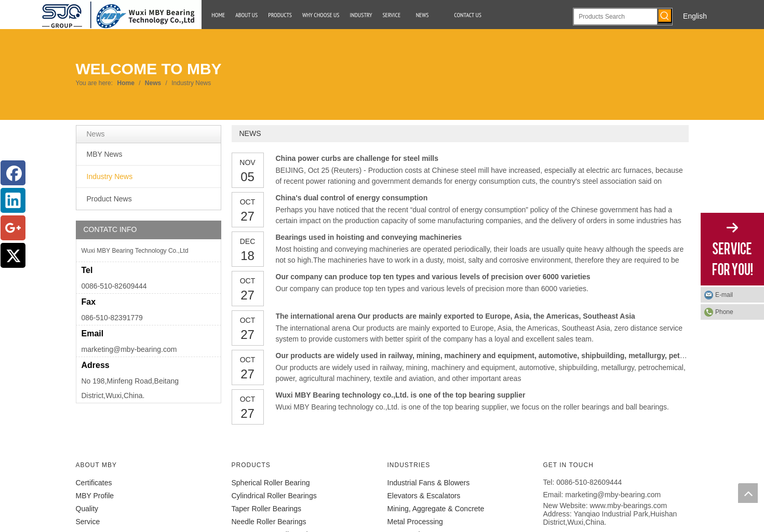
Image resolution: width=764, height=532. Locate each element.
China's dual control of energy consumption (352, 198)
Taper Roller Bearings (267, 509)
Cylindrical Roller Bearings (274, 496)
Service (88, 522)
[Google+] (13, 228)
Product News (109, 199)
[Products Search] (615, 17)
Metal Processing (415, 522)
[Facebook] (13, 173)
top (748, 493)
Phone (724, 312)
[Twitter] (13, 255)
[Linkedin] (13, 200)
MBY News (105, 154)
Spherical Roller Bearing (271, 483)
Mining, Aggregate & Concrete (436, 509)
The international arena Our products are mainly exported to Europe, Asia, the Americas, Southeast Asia (455, 316)
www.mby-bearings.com (629, 506)
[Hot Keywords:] (665, 16)
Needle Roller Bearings (269, 522)
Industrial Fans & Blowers (429, 483)
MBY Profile (95, 496)
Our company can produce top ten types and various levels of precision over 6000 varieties (433, 277)
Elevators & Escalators (424, 496)
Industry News (110, 176)
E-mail (724, 295)
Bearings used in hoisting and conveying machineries (369, 237)
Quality (87, 509)
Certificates (94, 483)
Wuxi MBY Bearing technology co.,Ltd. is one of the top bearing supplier (401, 395)
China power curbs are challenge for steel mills (357, 158)
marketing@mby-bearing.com (129, 349)
